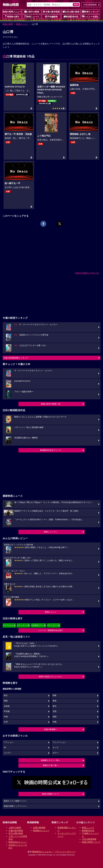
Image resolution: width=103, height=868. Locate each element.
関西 (6, 701)
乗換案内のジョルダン (42, 852)
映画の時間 (8, 24)
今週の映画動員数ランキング (16, 358)
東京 (6, 695)
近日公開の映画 (71, 12)
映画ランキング (90, 12)
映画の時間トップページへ (15, 806)
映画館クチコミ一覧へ (51, 760)
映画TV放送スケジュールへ (51, 677)
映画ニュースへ (51, 532)
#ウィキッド (23, 625)
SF (5, 748)
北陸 (55, 711)
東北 (55, 706)
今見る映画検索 (90, 5)
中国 (6, 717)
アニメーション (59, 742)
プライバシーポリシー (65, 852)
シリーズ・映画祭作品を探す (51, 630)
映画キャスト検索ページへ (15, 801)
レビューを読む (90, 16)
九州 (6, 722)
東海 (55, 701)
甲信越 (7, 711)
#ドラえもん (9, 625)
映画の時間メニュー (12, 12)
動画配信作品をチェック (51, 450)
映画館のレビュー (41, 831)
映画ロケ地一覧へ (51, 765)
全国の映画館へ (51, 729)
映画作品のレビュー (18, 842)
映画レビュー (51, 612)
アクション (9, 742)
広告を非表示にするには (87, 273)
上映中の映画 (32, 12)
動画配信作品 (71, 16)
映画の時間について (51, 794)
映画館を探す (12, 16)
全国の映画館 (39, 828)
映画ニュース (32, 16)
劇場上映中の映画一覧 (51, 404)
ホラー (55, 753)
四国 (55, 717)
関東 (55, 695)
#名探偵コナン (38, 625)
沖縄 (55, 722)
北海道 (7, 706)
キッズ (55, 748)
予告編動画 (51, 16)
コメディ (8, 753)
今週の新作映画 (51, 12)
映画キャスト (22, 24)
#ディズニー (53, 625)
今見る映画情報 (89, 839)
